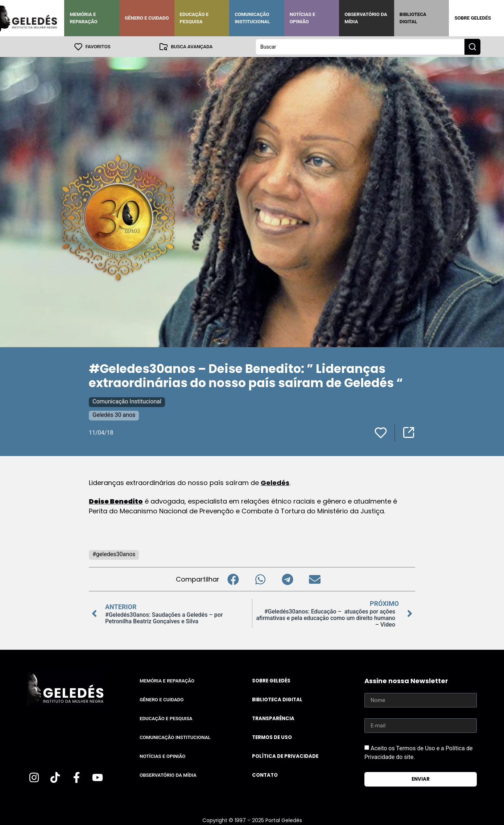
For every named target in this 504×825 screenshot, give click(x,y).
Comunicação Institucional (252, 18)
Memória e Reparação (83, 18)
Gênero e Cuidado (147, 18)
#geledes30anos (114, 554)
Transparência (273, 718)
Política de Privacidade (285, 756)
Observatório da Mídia (366, 18)
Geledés (275, 482)
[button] (233, 579)
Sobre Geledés (472, 18)
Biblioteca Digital (413, 18)
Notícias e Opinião (303, 18)
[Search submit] (472, 46)
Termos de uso (272, 737)
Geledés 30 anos (114, 414)
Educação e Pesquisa (194, 18)
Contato (265, 775)
